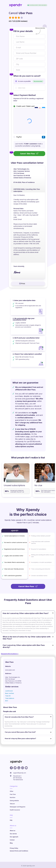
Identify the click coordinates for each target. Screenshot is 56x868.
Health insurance (15, 810)
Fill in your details (23, 31)
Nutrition (13, 797)
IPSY (7, 701)
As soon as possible (31, 81)
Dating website (14, 801)
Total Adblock (10, 698)
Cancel (29, 154)
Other (12, 791)
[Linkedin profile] (19, 768)
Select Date (22, 88)
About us (13, 831)
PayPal (19, 137)
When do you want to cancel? (27, 76)
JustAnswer (9, 691)
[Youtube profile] (26, 768)
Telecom (12, 804)
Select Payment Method (25, 95)
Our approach (14, 837)
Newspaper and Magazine (18, 807)
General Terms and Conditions (19, 851)
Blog (11, 843)
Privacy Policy (14, 848)
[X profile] (15, 768)
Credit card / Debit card (25, 106)
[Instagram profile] (23, 768)
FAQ (11, 820)
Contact (12, 840)
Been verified (10, 693)
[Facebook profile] (11, 768)
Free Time (13, 794)
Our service (13, 834)
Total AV (8, 696)
